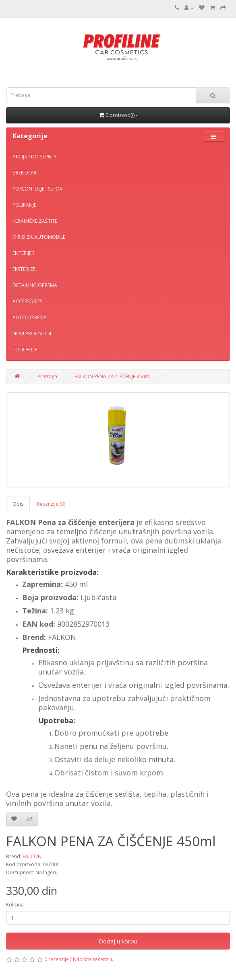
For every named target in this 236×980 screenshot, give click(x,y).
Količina (15, 905)
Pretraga (47, 376)
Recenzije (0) (51, 504)
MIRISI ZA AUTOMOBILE (39, 237)
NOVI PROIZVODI (32, 333)
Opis (18, 504)
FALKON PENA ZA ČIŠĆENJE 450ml (113, 376)
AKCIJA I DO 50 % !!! (34, 157)
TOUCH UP (25, 350)
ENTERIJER (23, 253)
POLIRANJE (24, 205)
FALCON (32, 856)
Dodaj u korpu (118, 941)
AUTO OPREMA (30, 317)
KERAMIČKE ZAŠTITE (35, 221)
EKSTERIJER (24, 269)
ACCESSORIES (27, 301)
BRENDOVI (24, 173)
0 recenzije (57, 959)
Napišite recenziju (93, 959)
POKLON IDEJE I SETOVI (38, 189)
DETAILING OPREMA (35, 285)
